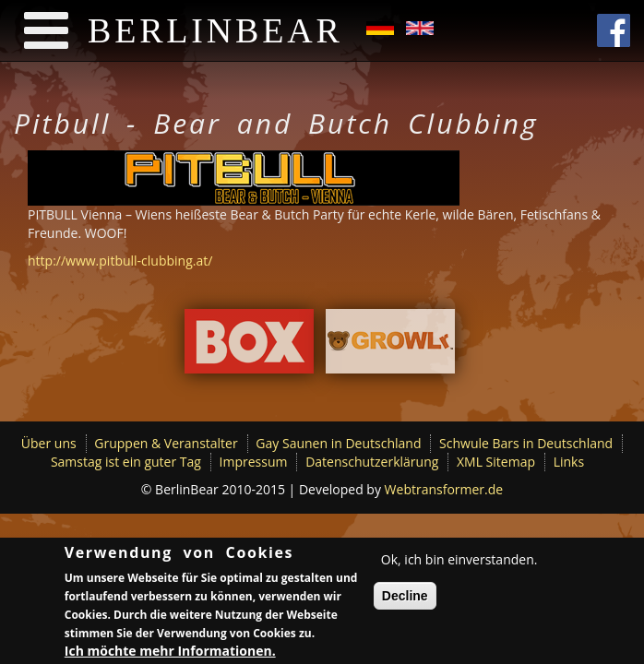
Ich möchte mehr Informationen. (170, 652)
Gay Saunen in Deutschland (338, 443)
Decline (405, 598)
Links (569, 462)
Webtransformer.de (444, 489)
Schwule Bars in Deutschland (526, 443)
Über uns (49, 443)
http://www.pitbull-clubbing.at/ (120, 261)
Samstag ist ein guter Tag (126, 462)
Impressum (254, 462)
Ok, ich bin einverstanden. (459, 561)
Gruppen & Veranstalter (166, 443)
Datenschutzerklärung (372, 462)
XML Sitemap (496, 462)
